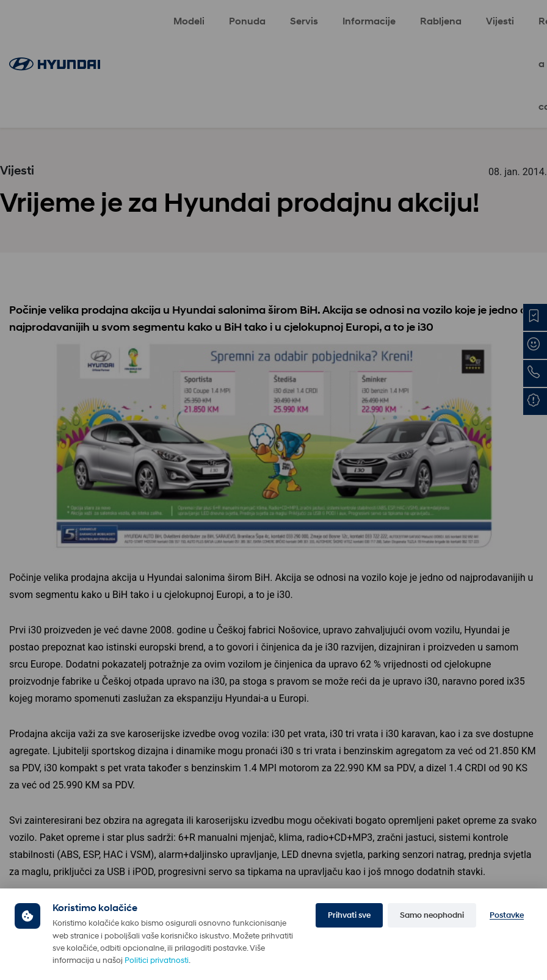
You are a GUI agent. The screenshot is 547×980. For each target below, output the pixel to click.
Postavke (507, 915)
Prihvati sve (349, 915)
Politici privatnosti (157, 960)
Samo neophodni (432, 915)
